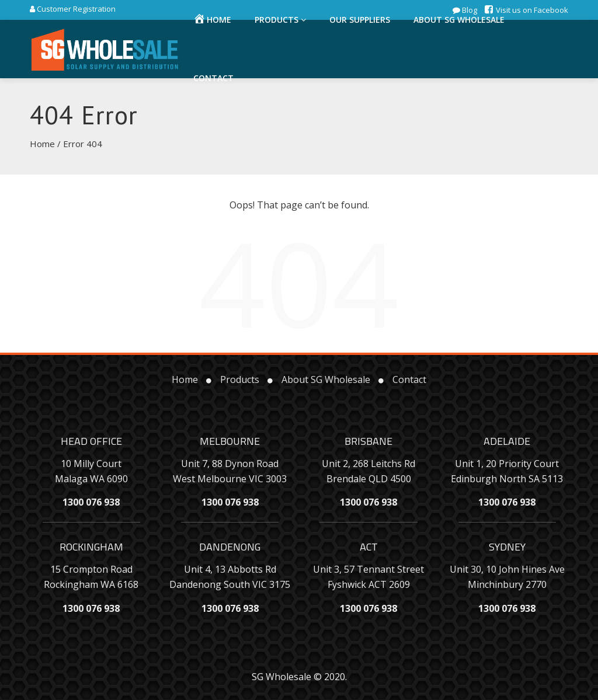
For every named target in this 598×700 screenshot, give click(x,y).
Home (42, 144)
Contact (213, 78)
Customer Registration (75, 9)
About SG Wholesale (326, 379)
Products (240, 379)
